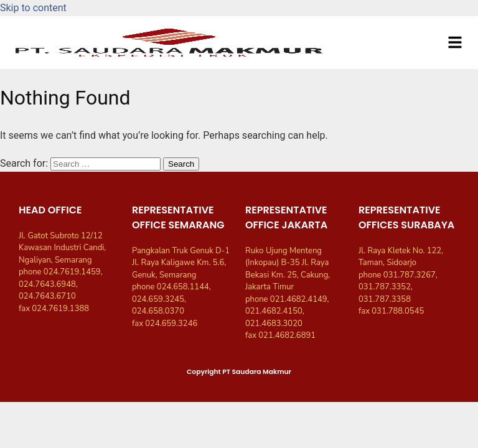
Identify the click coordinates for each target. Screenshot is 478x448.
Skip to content (33, 8)
